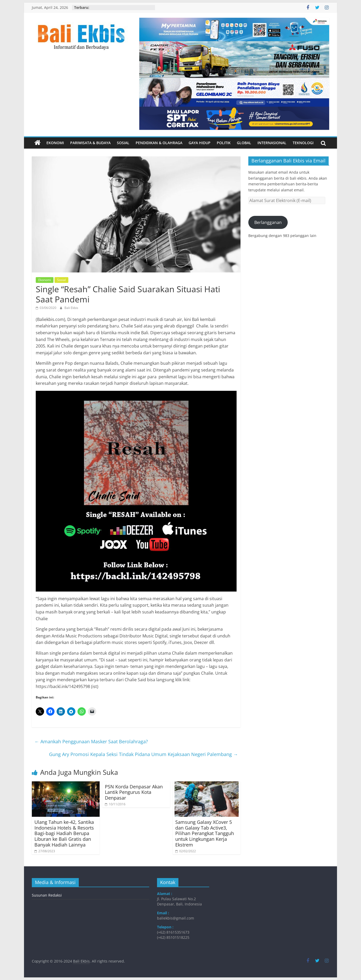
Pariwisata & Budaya (90, 143)
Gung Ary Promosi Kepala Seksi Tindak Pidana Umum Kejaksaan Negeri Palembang (143, 754)
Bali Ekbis (71, 308)
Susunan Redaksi (47, 895)
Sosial (123, 143)
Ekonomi (55, 143)
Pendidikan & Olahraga (159, 143)
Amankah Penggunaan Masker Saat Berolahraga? (91, 741)
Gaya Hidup (200, 143)
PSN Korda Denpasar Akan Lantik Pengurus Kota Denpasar (134, 792)
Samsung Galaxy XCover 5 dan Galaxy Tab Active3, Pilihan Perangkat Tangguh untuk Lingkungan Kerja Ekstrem (205, 833)
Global (244, 143)
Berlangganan (268, 222)
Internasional (272, 143)
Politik (224, 143)
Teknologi (303, 143)
